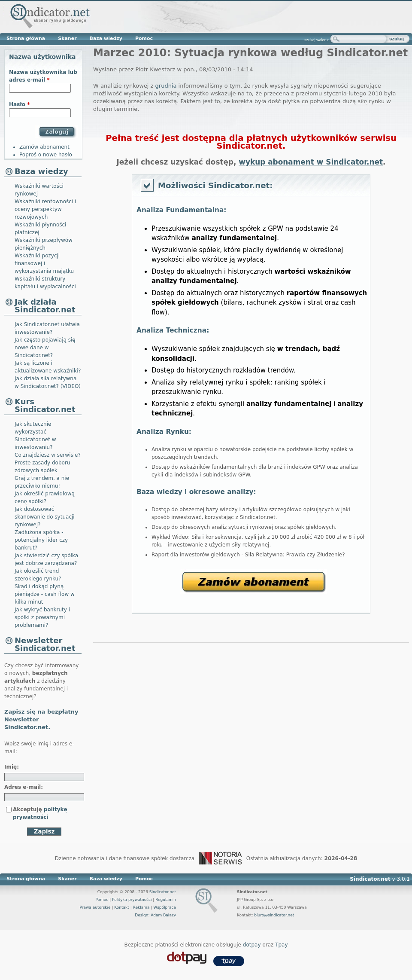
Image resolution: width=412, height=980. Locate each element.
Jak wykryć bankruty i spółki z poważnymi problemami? (42, 617)
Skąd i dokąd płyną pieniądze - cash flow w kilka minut (45, 594)
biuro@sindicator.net (274, 915)
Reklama (141, 907)
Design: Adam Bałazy (155, 915)
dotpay (252, 945)
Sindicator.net (163, 892)
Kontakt (121, 907)
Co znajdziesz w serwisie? (48, 455)
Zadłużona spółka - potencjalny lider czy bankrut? (41, 540)
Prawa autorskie (95, 907)
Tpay (281, 945)
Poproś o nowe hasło (46, 155)
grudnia (166, 86)
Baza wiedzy (106, 38)
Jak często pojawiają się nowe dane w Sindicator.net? (45, 348)
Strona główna (26, 38)
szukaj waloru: (317, 40)
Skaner (67, 38)
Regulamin (166, 900)
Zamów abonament (253, 582)
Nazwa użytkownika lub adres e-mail (43, 76)
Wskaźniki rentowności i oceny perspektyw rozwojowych (45, 209)
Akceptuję (40, 813)
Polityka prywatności (132, 900)
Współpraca (165, 907)
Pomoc (144, 38)
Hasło (19, 104)
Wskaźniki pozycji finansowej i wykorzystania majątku (44, 263)
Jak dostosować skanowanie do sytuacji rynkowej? (45, 517)
